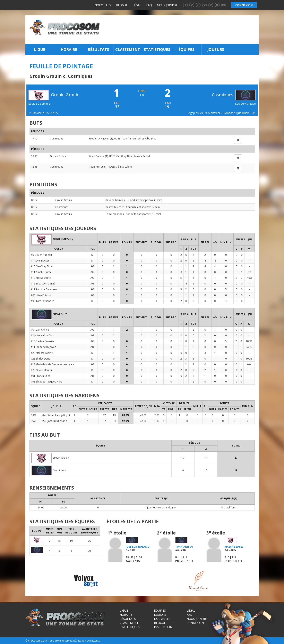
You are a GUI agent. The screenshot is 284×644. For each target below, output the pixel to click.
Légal (137, 5)
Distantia (95, 641)
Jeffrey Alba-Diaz (147, 139)
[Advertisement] (180, 30)
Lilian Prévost (97, 156)
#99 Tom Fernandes (42, 301)
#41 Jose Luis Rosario (55, 421)
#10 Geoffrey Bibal (42, 266)
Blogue (122, 5)
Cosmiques (234, 95)
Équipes (186, 49)
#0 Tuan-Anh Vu (40, 330)
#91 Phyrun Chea (41, 376)
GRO (33, 415)
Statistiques (157, 49)
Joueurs (216, 49)
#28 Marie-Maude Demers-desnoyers (52, 364)
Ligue (40, 49)
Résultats (98, 49)
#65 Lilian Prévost (41, 295)
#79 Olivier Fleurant (42, 370)
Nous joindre (167, 5)
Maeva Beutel (142, 156)
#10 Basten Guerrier (42, 341)
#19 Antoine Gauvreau (44, 289)
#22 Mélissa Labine (42, 353)
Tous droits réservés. (60, 641)
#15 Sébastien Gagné (43, 284)
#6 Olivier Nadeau (41, 255)
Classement (128, 49)
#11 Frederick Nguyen (43, 347)
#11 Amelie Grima (41, 272)
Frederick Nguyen (99, 139)
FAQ (149, 5)
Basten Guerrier (115, 207)
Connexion (195, 623)
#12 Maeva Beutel (41, 278)
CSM (33, 421)
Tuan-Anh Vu (128, 139)
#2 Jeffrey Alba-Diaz (42, 335)
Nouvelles (103, 5)
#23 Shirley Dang (40, 359)
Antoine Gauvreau (116, 200)
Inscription (163, 627)
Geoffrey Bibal (125, 156)
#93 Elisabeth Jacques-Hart (46, 382)
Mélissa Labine (124, 167)
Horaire (69, 49)
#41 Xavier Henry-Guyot (56, 415)
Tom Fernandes (115, 214)
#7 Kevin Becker (40, 261)
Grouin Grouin (58, 156)
